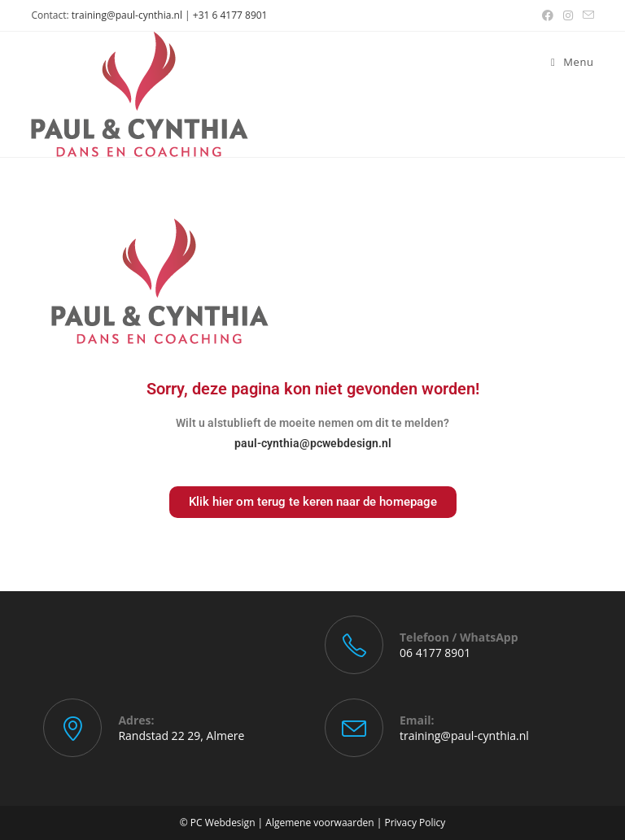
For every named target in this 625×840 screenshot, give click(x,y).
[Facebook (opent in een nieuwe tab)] (548, 15)
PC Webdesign (223, 823)
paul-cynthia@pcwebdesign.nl (313, 443)
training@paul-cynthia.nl (127, 15)
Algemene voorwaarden (319, 823)
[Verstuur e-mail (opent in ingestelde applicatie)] (586, 15)
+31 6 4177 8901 (230, 15)
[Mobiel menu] (573, 62)
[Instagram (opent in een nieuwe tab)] (568, 15)
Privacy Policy (415, 823)
